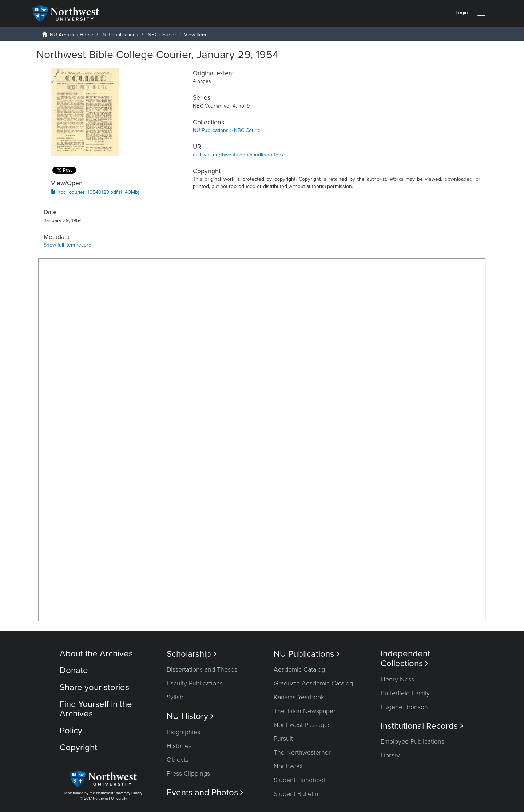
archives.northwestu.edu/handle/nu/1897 (238, 155)
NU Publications (120, 35)
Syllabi (176, 697)
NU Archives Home (72, 35)
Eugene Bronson (404, 707)
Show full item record (68, 245)
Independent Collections (405, 659)
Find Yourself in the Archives (96, 709)
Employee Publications (412, 741)
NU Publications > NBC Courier (228, 130)
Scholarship (192, 654)
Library (390, 755)
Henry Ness (397, 679)
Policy (71, 731)
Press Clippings (188, 773)
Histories (179, 746)
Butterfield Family (405, 693)
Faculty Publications (195, 683)
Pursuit (283, 739)
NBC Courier (162, 35)
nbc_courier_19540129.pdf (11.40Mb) (95, 192)
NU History (190, 716)
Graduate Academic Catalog (313, 683)
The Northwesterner (302, 752)
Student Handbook (300, 780)
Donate (74, 670)
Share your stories (94, 687)
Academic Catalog (299, 669)
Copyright (78, 747)
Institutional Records (422, 726)
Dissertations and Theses (202, 669)
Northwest (288, 766)
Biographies (183, 732)
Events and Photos (205, 793)
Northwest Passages (302, 725)
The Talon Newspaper (305, 711)
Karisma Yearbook (299, 697)
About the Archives (96, 654)
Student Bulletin (296, 794)
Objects (178, 760)
